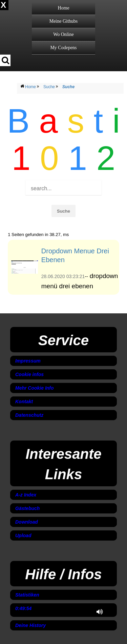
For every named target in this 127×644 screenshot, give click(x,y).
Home (63, 8)
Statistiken (27, 595)
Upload (23, 535)
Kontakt (24, 402)
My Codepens (63, 48)
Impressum (28, 361)
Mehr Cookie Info (35, 388)
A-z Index (26, 495)
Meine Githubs (64, 21)
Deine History (30, 625)
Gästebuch (27, 508)
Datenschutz (29, 415)
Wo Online (63, 34)
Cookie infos (29, 374)
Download (27, 522)
